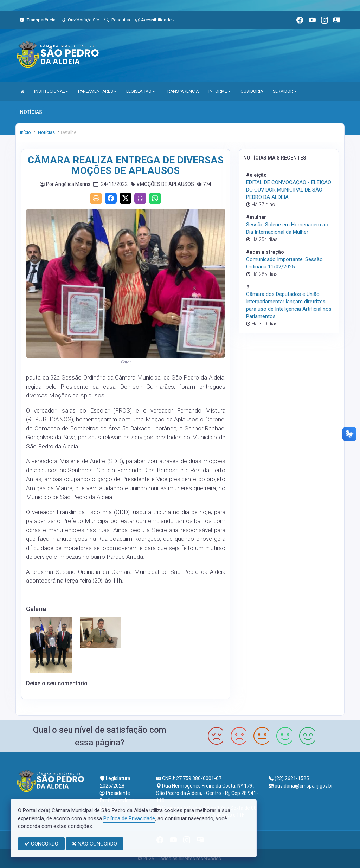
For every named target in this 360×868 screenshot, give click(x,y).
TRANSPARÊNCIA (182, 91)
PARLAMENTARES (97, 91)
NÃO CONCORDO (95, 844)
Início (25, 132)
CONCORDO (41, 844)
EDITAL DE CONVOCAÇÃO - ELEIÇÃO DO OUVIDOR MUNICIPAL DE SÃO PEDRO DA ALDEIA (289, 190)
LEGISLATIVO (141, 91)
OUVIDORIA (252, 91)
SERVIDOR (285, 91)
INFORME (220, 91)
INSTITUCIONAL (51, 91)
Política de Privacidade (129, 818)
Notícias (46, 132)
